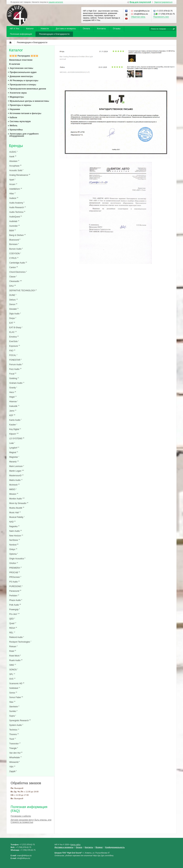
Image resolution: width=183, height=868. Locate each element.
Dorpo (13, 318)
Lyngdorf (14, 448)
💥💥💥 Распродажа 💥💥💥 (24, 56)
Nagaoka (14, 526)
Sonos (13, 693)
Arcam (13, 184)
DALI (13, 286)
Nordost (14, 545)
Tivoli (13, 739)
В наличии (15, 64)
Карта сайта (75, 845)
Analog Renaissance (20, 175)
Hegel (13, 397)
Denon (13, 304)
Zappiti (13, 771)
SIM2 (13, 665)
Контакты (101, 29)
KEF (12, 415)
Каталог (30, 29)
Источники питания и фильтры (25, 113)
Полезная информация (21, 34)
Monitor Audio (17, 499)
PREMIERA (16, 568)
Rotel (13, 651)
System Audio (16, 725)
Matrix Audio (16, 480)
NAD (12, 522)
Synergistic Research (20, 720)
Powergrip (14, 609)
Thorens (14, 734)
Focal (13, 374)
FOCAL (13, 355)
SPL (12, 674)
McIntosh (14, 485)
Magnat (14, 452)
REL (12, 633)
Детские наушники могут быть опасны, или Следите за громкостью (31, 821)
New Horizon (16, 536)
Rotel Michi (15, 656)
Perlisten (14, 596)
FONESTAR (15, 360)
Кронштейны (16, 130)
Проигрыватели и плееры (23, 85)
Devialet (14, 309)
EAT (12, 323)
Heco (13, 392)
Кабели (13, 118)
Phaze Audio (16, 600)
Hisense (14, 401)
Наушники (15, 109)
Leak (12, 443)
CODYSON (15, 253)
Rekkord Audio (17, 637)
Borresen (14, 244)
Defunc (13, 300)
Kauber (13, 425)
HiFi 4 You (14, 29)
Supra (13, 716)
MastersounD (16, 475)
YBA (12, 767)
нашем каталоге (56, 2)
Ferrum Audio (16, 364)
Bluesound (15, 240)
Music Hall (15, 512)
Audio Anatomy (17, 203)
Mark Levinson (17, 466)
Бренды (16, 146)
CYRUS (14, 258)
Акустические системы (21, 68)
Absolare (14, 161)
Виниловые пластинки (21, 60)
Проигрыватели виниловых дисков (28, 89)
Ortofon (14, 563)
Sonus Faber (16, 697)
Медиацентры (17, 97)
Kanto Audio (15, 420)
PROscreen (15, 577)
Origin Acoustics (17, 559)
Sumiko (13, 711)
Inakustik (14, 406)
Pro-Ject (14, 614)
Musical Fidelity (17, 517)
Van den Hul (16, 753)
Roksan (13, 646)
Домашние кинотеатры (21, 76)
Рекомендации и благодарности (54, 34)
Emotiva (14, 337)
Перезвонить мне (161, 17)
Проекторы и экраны (20, 105)
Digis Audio (15, 314)
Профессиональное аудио (23, 72)
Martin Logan (17, 471)
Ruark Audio (16, 660)
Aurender (14, 226)
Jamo (13, 411)
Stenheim (14, 707)
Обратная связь (138, 17)
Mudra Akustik (17, 508)
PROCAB (15, 572)
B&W (13, 230)
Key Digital (15, 429)
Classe (13, 277)
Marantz (14, 462)
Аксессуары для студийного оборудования (24, 135)
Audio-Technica (17, 212)
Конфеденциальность (115, 847)
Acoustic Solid (16, 170)
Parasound (15, 591)
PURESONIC (16, 586)
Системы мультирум (20, 121)
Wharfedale (16, 757)
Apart (12, 180)
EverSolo (14, 341)
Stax (12, 702)
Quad (13, 623)
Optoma (14, 554)
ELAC (13, 332)
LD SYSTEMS (17, 438)
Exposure (15, 346)
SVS (12, 679)
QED (12, 619)
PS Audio (14, 582)
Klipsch (14, 434)
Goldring (14, 378)
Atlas (13, 193)
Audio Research (18, 207)
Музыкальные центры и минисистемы (29, 101)
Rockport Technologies (20, 642)
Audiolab (14, 221)
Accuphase (15, 166)
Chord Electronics (18, 272)
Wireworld (14, 762)
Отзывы (117, 29)
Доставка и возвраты (66, 29)
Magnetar (14, 457)
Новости (45, 29)
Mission (14, 494)
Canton (14, 267)
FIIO (12, 351)
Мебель (14, 126)
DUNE (13, 295)
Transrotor (15, 744)
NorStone (15, 540)
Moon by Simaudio (19, 503)
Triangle (14, 748)
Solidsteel (15, 688)
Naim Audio (16, 531)
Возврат (99, 847)
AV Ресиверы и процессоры (24, 81)
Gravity (13, 388)
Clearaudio (16, 281)
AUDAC (13, 152)
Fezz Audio (15, 369)
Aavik (13, 156)
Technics (14, 730)
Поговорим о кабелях (21, 816)
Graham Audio (17, 383)
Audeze (14, 198)
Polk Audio (15, 605)
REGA (13, 628)
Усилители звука (18, 93)
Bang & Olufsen (17, 235)
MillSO (13, 489)
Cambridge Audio (18, 263)
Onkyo (13, 549)
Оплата (86, 29)
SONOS (14, 670)
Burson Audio (16, 249)
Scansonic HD (17, 683)
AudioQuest (16, 217)
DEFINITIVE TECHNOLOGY (23, 290)
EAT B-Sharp (16, 327)
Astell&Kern (16, 189)
